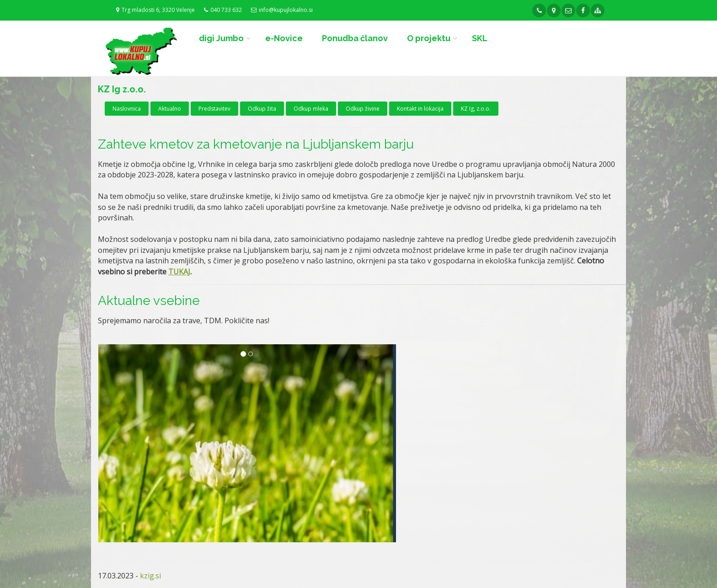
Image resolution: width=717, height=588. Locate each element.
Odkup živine (363, 109)
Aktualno (170, 109)
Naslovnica (127, 109)
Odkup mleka (311, 109)
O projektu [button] (429, 38)
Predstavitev (214, 109)
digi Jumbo (221, 38)
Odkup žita (262, 109)
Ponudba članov (355, 38)
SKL (480, 38)
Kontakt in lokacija (420, 109)
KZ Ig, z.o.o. (476, 109)
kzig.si (150, 576)
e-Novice (284, 38)
